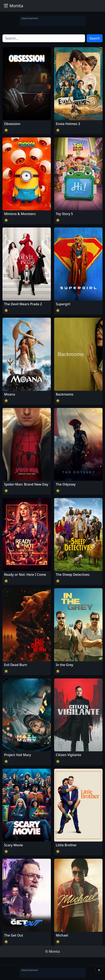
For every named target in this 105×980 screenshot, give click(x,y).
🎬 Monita (13, 6)
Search (95, 38)
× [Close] (99, 970)
